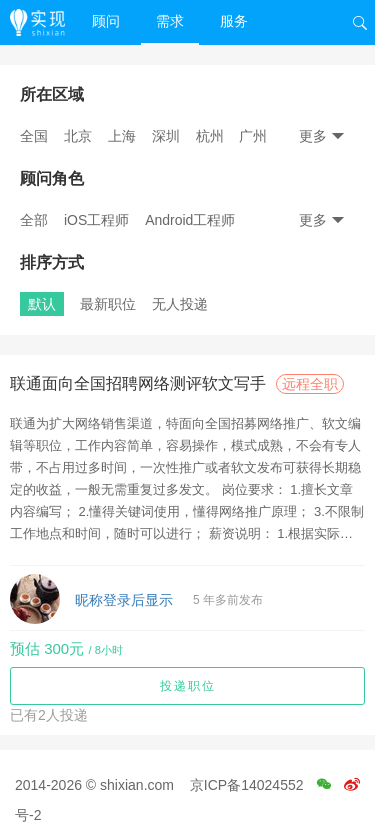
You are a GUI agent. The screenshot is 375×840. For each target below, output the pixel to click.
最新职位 (108, 304)
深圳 (166, 136)
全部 (34, 220)
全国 (34, 136)
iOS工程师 (96, 220)
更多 (322, 136)
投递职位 (188, 686)
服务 (234, 21)
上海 (122, 136)
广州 (253, 136)
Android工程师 (190, 220)
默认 (42, 304)
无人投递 (180, 304)
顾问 (106, 21)
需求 (170, 21)
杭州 (210, 136)
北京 (78, 136)
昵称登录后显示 (124, 600)
